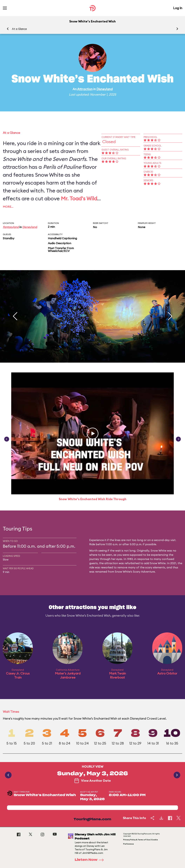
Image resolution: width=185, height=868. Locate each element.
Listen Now (90, 860)
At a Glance (19, 29)
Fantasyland (11, 227)
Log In (178, 8)
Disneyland (105, 89)
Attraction (85, 89)
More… (8, 207)
